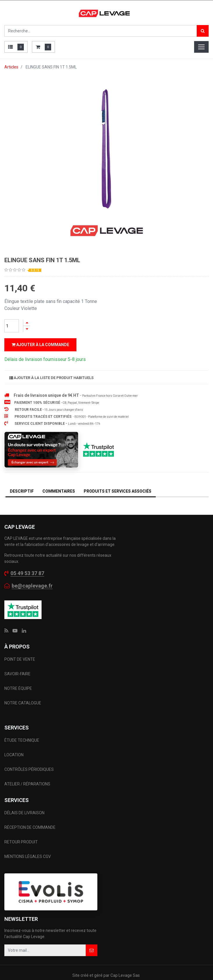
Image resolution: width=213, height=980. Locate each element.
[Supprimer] (27, 329)
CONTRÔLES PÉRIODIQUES (29, 758)
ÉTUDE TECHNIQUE (22, 729)
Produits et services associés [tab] (118, 480)
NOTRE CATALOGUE (23, 691)
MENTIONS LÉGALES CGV (28, 845)
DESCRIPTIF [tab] (22, 480)
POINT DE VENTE (20, 648)
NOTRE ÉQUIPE (18, 677)
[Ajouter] (27, 323)
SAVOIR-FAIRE (17, 662)
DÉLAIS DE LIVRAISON (25, 801)
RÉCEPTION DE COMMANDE (30, 816)
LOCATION (14, 743)
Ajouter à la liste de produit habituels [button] (51, 366)
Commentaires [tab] (59, 480)
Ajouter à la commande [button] (40, 345)
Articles (11, 67)
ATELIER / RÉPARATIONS (27, 772)
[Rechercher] (203, 31)
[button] (92, 939)
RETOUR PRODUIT (21, 830)
